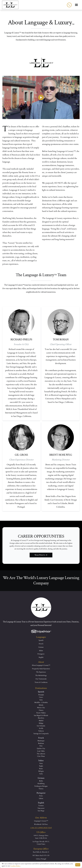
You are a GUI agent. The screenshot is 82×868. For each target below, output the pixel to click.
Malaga (41, 723)
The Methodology (41, 675)
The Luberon (41, 754)
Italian (41, 651)
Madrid (41, 721)
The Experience (41, 672)
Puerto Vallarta (41, 713)
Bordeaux (41, 743)
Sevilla (41, 728)
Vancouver (41, 808)
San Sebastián (41, 726)
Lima (41, 700)
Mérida (41, 705)
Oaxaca (41, 710)
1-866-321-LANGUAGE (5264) (41, 828)
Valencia (41, 731)
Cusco (41, 697)
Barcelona (41, 718)
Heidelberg (41, 783)
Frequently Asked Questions (41, 669)
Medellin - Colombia (41, 702)
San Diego (41, 811)
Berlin (41, 781)
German (41, 647)
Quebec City (41, 748)
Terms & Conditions (41, 682)
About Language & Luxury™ (41, 665)
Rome (41, 769)
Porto (41, 796)
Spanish (41, 640)
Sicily (41, 774)
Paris (41, 746)
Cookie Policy (15, 866)
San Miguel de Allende (41, 715)
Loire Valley (41, 751)
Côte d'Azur (41, 756)
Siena (41, 763)
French (41, 644)
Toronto (41, 806)
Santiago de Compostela (41, 734)
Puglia (41, 766)
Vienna (41, 789)
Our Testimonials (41, 679)
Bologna (41, 771)
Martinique (41, 741)
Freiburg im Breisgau (41, 786)
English (41, 657)
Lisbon (41, 798)
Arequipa (41, 695)
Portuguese (41, 654)
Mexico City (41, 708)
